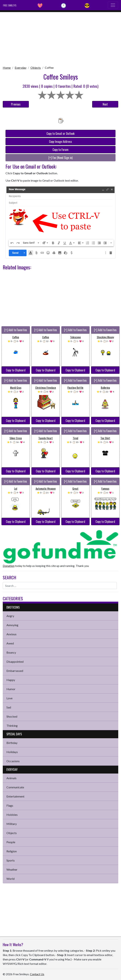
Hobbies (12, 815)
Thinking (12, 726)
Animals (11, 778)
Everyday (21, 68)
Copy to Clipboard (16, 370)
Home (7, 68)
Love (9, 698)
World (10, 879)
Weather (12, 869)
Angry (10, 616)
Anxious (11, 634)
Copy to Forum (60, 150)
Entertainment (15, 796)
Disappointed (15, 662)
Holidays (12, 752)
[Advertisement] (60, 38)
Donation (9, 566)
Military (12, 824)
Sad (9, 707)
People (11, 842)
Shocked (12, 716)
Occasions (13, 761)
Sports (11, 860)
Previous (16, 104)
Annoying (12, 625)
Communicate (15, 787)
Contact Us (37, 974)
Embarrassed (15, 671)
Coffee (49, 68)
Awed (10, 643)
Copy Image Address (60, 142)
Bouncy (11, 652)
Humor (11, 689)
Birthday (12, 743)
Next (105, 104)
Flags (10, 805)
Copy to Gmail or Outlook (60, 133)
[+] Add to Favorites (16, 330)
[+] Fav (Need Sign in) (60, 158)
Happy (11, 680)
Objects (36, 68)
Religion (12, 851)
